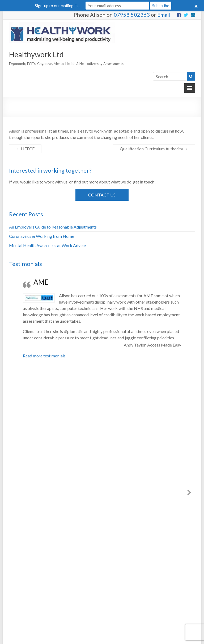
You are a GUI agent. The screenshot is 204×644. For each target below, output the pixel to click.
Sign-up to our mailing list (57, 6)
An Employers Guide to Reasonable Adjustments (53, 227)
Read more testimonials (44, 356)
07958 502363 (132, 15)
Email (164, 15)
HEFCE (25, 149)
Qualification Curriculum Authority (154, 149)
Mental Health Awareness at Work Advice (47, 245)
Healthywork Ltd (36, 54)
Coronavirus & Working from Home (42, 236)
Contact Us (102, 195)
